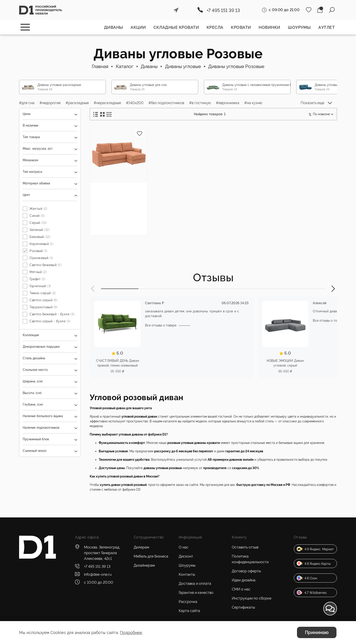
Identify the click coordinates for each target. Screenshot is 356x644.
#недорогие (50, 103)
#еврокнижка (228, 103)
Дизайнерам (144, 565)
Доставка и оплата (195, 584)
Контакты (187, 574)
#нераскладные (107, 103)
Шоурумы (299, 27)
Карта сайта (189, 611)
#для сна (27, 103)
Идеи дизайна (244, 580)
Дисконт (186, 556)
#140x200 (135, 103)
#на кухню (253, 103)
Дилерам (141, 547)
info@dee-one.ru (98, 574)
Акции (138, 27)
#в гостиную (200, 103)
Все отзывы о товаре (161, 326)
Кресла (215, 27)
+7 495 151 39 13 (223, 10)
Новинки (269, 27)
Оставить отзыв (245, 547)
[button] (93, 289)
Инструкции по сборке (252, 598)
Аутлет (326, 27)
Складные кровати (176, 27)
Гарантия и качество (196, 593)
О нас (184, 547)
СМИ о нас (241, 589)
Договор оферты (246, 571)
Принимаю (317, 632)
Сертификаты (243, 607)
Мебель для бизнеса (151, 556)
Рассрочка (188, 602)
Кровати (241, 27)
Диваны (114, 27)
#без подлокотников (166, 103)
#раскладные (77, 103)
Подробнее (131, 633)
